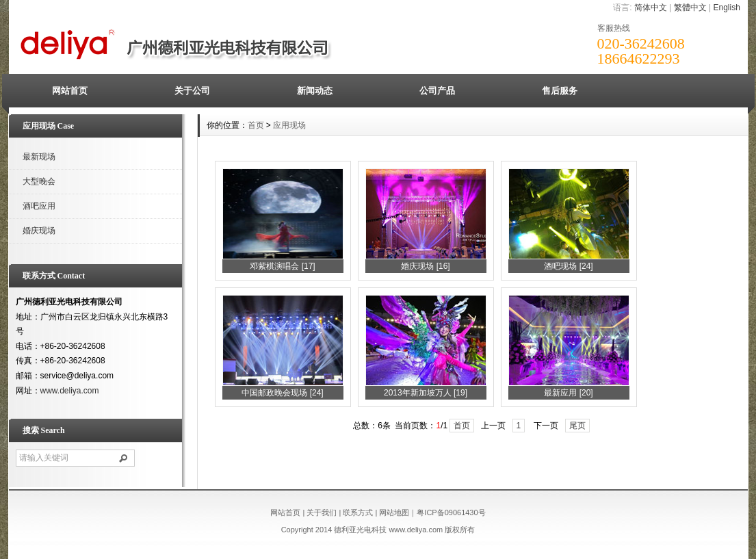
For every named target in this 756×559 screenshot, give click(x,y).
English (726, 8)
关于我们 (322, 512)
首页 (256, 125)
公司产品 (437, 91)
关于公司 (192, 91)
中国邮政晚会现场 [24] (282, 393)
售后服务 (560, 91)
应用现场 (289, 125)
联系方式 (358, 512)
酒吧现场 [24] (568, 266)
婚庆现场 (39, 231)
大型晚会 (39, 181)
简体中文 (651, 8)
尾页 (577, 426)
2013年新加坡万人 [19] (426, 393)
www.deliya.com (70, 391)
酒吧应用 (39, 206)
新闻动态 (315, 91)
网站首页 (70, 91)
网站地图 (394, 512)
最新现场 (39, 157)
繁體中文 (690, 8)
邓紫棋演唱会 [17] (282, 266)
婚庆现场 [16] (425, 266)
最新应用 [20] (568, 393)
